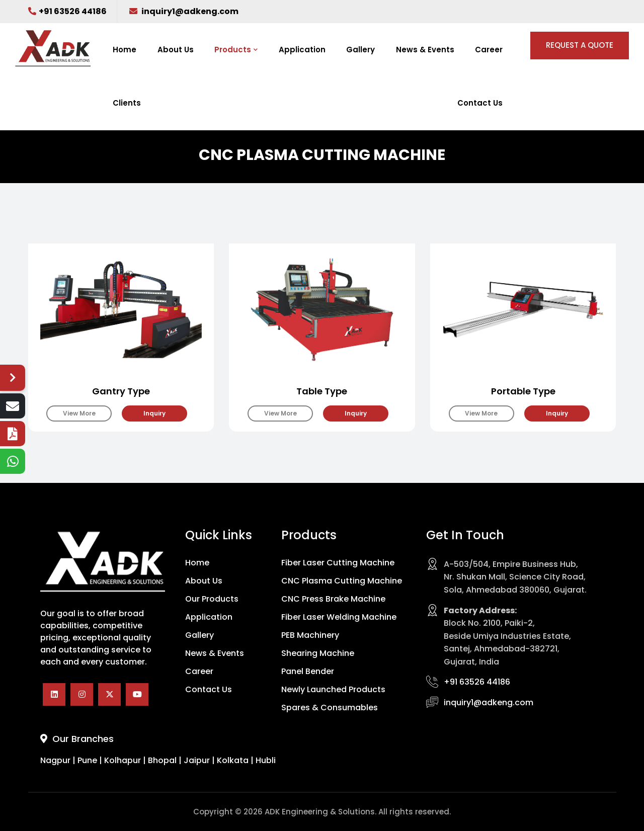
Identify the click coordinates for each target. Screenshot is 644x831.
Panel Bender (308, 672)
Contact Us (480, 103)
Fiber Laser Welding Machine (339, 617)
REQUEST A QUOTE (580, 45)
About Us (176, 50)
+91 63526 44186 (67, 11)
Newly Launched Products (333, 690)
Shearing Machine (318, 653)
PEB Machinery (310, 635)
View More (79, 413)
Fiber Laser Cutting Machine (338, 563)
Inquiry (154, 413)
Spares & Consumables (330, 708)
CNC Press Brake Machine (333, 599)
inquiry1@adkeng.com (184, 11)
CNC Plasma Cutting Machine (342, 581)
